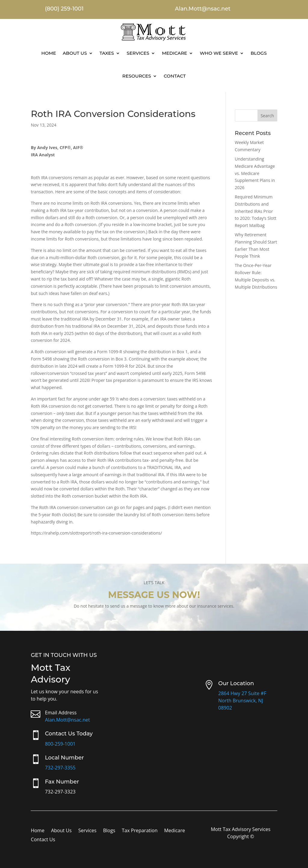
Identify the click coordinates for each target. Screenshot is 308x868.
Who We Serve (219, 53)
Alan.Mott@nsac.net (67, 720)
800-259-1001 (60, 744)
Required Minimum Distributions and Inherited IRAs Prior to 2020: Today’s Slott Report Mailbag (256, 211)
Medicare (174, 53)
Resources (137, 76)
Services (138, 53)
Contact (175, 76)
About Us (75, 53)
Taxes (107, 53)
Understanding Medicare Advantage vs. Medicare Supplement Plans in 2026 (255, 173)
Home (49, 53)
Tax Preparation (140, 831)
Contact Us (43, 840)
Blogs (259, 53)
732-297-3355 (60, 768)
